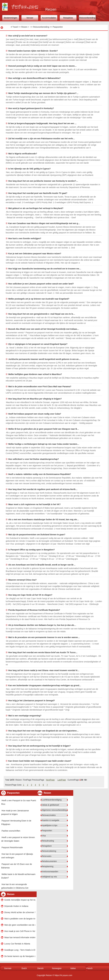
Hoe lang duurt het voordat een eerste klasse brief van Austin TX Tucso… (43, 652)
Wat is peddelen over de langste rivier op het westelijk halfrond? (20, 919)
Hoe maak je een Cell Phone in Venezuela (20, 931)
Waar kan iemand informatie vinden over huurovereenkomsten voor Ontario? (20, 937)
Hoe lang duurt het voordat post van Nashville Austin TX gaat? (38, 193)
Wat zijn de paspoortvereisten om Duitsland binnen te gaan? (37, 535)
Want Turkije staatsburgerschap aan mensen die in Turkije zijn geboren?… (43, 93)
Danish (40, 968)
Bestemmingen (11, 18)
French (89, 968)
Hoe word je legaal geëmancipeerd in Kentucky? (31, 108)
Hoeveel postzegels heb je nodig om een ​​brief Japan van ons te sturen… (42, 66)
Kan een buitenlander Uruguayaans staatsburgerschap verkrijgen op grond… (45, 685)
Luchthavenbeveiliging (52, 800)
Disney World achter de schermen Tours (20, 912)
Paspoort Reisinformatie (12, 847)
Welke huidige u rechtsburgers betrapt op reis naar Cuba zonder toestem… (44, 444)
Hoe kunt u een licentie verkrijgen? (25, 238)
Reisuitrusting (48, 841)
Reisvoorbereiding (87, 18)
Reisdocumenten (49, 861)
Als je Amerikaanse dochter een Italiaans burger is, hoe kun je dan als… (42, 625)
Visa (44, 836)
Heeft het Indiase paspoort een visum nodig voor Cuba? (35, 414)
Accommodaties (49, 18)
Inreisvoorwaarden (50, 872)
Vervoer (30, 18)
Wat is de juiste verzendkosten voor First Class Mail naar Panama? (40, 387)
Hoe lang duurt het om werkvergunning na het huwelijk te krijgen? (40, 746)
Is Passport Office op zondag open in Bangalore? (32, 550)
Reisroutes (47, 856)
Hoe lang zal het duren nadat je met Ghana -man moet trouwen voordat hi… (44, 670)
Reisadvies (68, 18)
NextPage (50, 780)
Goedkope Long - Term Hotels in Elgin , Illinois (20, 950)
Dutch (24, 968)
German (8, 968)
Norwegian (57, 968)
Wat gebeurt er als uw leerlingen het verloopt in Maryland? (36, 208)
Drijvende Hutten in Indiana (16, 906)
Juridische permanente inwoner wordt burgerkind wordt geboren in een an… (44, 359)
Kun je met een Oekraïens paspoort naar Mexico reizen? (35, 254)
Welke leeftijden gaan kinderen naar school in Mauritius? (35, 374)
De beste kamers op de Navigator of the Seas (20, 956)
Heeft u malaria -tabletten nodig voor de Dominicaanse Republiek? (40, 474)
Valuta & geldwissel (50, 805)
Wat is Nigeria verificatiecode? (23, 154)
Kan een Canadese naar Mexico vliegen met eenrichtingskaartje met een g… (44, 223)
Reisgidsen (47, 846)
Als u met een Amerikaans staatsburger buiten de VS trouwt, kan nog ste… (44, 519)
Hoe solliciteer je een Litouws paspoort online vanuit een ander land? (41, 284)
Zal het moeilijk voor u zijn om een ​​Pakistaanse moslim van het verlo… (42, 139)
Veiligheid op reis (49, 877)
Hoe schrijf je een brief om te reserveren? (28, 36)
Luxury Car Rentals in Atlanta (17, 944)
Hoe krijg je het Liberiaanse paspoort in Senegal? (32, 701)
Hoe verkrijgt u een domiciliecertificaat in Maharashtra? (35, 78)
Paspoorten (58, 27)
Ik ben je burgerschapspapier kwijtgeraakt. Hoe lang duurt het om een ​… (42, 123)
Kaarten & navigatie (51, 820)
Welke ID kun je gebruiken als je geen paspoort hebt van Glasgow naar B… (44, 429)
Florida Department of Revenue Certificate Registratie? (34, 610)
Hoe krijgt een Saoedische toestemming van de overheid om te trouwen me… (45, 269)
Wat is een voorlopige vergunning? (25, 716)
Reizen (24, 27)
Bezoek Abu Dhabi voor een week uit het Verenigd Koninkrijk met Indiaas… (44, 329)
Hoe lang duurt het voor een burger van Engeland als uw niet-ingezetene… (43, 731)
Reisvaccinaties (49, 815)
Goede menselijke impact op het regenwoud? (20, 900)
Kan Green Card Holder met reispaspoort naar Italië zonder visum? (40, 761)
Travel (15, 27)
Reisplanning (48, 866)
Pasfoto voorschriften (11, 831)
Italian (73, 968)
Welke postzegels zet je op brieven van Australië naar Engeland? (39, 299)
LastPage (62, 780)
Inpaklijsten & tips (50, 825)
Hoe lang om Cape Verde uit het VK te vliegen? (31, 595)
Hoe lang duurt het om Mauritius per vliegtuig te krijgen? (35, 399)
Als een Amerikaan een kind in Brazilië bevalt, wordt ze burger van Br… (42, 565)
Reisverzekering (49, 851)
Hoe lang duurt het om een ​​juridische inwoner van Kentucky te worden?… (43, 181)
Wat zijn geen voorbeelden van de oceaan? (20, 925)
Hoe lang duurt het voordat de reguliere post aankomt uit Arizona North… (43, 489)
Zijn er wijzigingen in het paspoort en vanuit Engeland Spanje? (38, 344)
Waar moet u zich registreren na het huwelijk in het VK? (35, 504)
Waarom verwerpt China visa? (23, 580)
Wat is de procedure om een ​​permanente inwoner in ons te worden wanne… (44, 637)
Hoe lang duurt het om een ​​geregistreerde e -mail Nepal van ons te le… (42, 314)
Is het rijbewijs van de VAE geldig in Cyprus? (30, 169)
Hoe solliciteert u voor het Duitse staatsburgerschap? (34, 459)
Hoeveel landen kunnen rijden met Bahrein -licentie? (33, 51)
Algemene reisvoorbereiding (54, 810)
